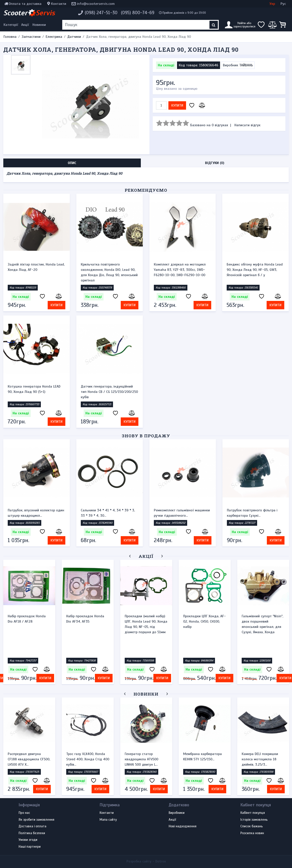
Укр (272, 4)
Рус (283, 4)
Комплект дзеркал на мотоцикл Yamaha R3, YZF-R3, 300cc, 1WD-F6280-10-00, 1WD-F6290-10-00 (180, 270)
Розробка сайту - (146, 861)
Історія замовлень (254, 820)
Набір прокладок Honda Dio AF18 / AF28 (27, 619)
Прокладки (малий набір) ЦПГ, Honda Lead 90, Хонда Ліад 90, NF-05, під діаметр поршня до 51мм (146, 624)
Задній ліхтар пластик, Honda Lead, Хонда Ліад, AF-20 (36, 267)
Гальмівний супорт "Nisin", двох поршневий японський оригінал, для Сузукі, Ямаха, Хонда (262, 624)
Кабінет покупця (253, 813)
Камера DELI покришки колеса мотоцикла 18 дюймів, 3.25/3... (260, 759)
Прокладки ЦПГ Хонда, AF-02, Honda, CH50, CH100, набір (204, 621)
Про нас (24, 813)
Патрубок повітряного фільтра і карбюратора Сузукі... (252, 513)
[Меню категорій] (11, 25)
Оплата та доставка (25, 4)
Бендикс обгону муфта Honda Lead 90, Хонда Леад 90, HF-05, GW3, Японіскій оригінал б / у (255, 270)
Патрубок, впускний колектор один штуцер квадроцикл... (36, 513)
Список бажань (252, 826)
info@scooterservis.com (96, 4)
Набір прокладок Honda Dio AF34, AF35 (85, 619)
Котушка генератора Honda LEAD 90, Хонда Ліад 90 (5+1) (34, 389)
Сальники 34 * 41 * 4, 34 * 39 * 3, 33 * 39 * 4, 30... (108, 513)
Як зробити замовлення (36, 820)
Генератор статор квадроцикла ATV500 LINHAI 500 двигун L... (141, 759)
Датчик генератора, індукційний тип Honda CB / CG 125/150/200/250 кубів (109, 392)
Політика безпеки (32, 833)
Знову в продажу (146, 436)
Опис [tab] (72, 163)
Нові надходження (183, 826)
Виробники (177, 813)
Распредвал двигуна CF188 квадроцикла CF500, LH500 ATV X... (29, 759)
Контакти (59, 4)
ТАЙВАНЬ (246, 65)
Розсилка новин (252, 833)
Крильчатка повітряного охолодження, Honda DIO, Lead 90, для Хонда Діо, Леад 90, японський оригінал (109, 272)
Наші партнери (30, 847)
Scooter (29, 13)
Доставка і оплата (32, 826)
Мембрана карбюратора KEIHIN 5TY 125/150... (203, 757)
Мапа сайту (108, 820)
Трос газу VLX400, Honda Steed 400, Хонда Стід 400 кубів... (88, 759)
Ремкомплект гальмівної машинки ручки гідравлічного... (182, 513)
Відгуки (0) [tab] (215, 163)
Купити (177, 105)
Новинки (39, 25)
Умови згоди (28, 840)
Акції (25, 25)
